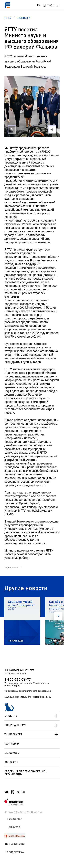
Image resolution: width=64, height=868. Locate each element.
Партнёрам (12, 744)
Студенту (32, 716)
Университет (32, 734)
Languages (12, 753)
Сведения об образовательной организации (26, 773)
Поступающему (32, 725)
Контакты (11, 762)
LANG (51, 5)
